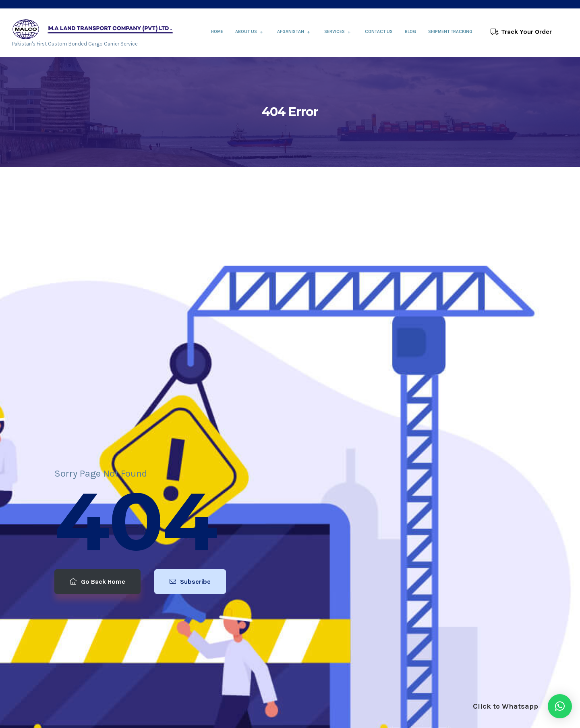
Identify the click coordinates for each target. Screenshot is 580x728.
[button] (560, 706)
